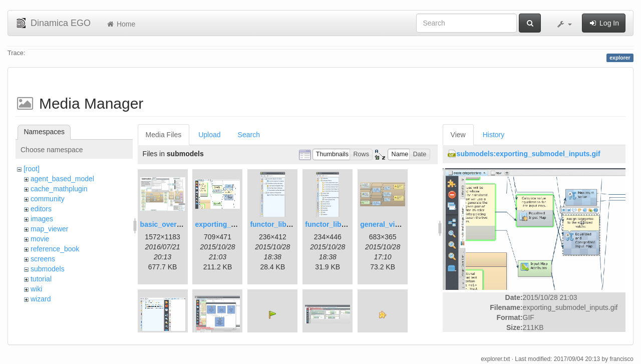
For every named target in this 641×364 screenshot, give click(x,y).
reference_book (55, 249)
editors (41, 209)
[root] (32, 169)
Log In (604, 23)
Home (120, 24)
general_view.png (389, 224)
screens (43, 259)
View (458, 135)
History (494, 135)
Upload (209, 135)
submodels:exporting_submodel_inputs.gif (529, 154)
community (48, 199)
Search (249, 135)
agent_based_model (62, 179)
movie (40, 239)
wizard (41, 299)
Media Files (164, 135)
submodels (48, 269)
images (42, 219)
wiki (36, 289)
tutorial (41, 279)
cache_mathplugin (59, 189)
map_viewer (49, 229)
